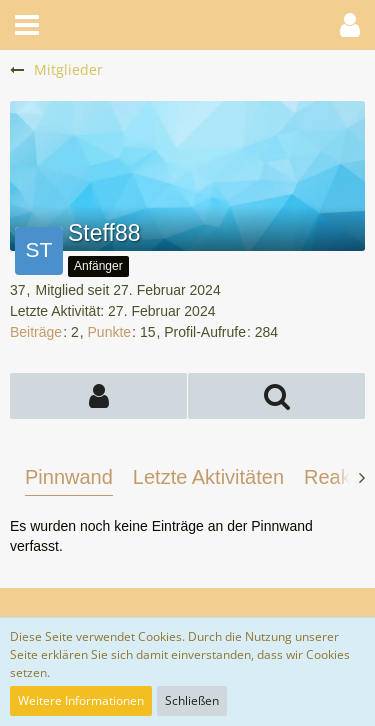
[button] (27, 25)
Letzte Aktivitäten (208, 477)
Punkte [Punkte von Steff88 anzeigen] (110, 332)
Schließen (192, 700)
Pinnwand (69, 477)
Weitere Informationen (81, 700)
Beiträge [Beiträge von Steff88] (36, 332)
